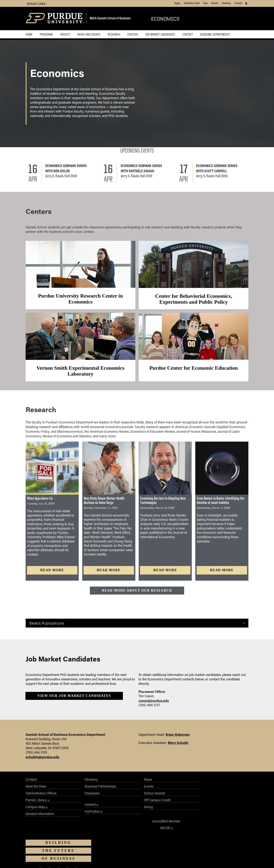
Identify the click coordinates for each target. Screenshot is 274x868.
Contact (238, 3)
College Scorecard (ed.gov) (159, 860)
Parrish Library (36, 805)
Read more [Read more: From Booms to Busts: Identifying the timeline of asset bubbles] (222, 573)
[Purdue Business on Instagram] (219, 812)
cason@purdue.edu (154, 705)
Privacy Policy (181, 860)
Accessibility (78, 860)
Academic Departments (220, 34)
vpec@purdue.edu (149, 853)
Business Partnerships (86, 791)
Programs (47, 34)
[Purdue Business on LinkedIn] (228, 812)
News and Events (90, 34)
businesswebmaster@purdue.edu (182, 841)
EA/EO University (95, 860)
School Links (37, 3)
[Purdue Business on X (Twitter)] (210, 812)
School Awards (125, 798)
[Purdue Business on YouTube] (237, 812)
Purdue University (136, 837)
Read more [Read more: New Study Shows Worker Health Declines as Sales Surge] (109, 573)
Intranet (76, 810)
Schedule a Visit (192, 3)
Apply (177, 3)
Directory (226, 3)
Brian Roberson (178, 739)
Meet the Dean (36, 791)
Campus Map (35, 812)
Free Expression (136, 860)
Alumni (215, 3)
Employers (78, 798)
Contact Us (197, 860)
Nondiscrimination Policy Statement (143, 850)
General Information (40, 819)
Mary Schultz (178, 747)
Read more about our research (137, 593)
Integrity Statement (115, 860)
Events (119, 791)
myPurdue (78, 816)
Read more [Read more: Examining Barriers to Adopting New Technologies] (165, 573)
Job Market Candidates (164, 34)
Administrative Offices (41, 798)
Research (116, 34)
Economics (165, 19)
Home (29, 34)
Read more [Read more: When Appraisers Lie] (52, 573)
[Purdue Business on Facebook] (201, 812)
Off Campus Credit (128, 805)
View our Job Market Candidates (74, 700)
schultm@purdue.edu (43, 762)
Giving (119, 812)
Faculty (66, 34)
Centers (136, 34)
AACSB (173, 791)
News (119, 785)
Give (205, 3)
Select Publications (47, 627)
